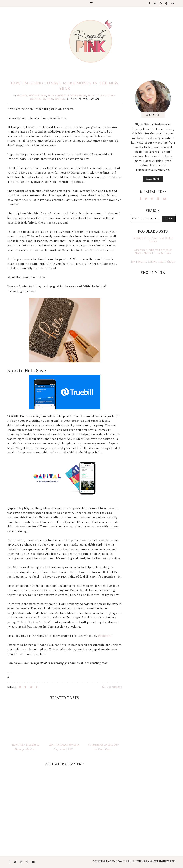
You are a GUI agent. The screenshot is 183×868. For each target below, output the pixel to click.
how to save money (102, 95)
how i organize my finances (67, 95)
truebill (60, 99)
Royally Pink (126, 861)
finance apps (38, 95)
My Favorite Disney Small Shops (153, 261)
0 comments (112, 687)
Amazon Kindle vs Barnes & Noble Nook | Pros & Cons (153, 251)
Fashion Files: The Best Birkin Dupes (153, 240)
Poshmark (105, 636)
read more (153, 179)
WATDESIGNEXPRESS (163, 861)
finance (22, 95)
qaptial (48, 99)
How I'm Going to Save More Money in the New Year (65, 86)
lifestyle (36, 99)
